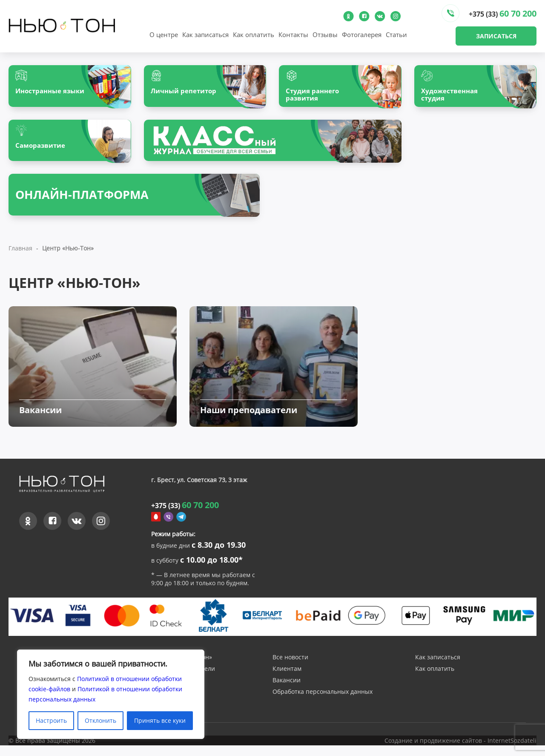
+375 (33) (503, 13)
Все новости (290, 669)
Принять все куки (160, 720)
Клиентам (287, 680)
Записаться (496, 36)
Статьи (396, 34)
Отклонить (100, 720)
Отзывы (325, 34)
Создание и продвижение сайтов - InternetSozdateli (460, 752)
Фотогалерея (362, 34)
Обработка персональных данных (323, 703)
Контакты (293, 34)
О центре (164, 34)
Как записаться (205, 34)
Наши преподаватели (183, 680)
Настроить (51, 720)
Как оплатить (254, 34)
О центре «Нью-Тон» (182, 669)
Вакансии (287, 692)
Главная (20, 252)
